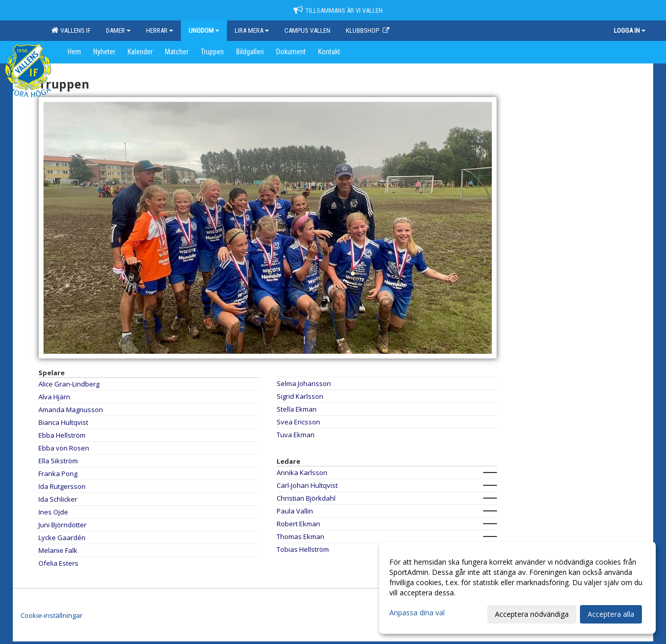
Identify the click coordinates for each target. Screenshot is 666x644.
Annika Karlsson (302, 473)
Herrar (160, 30)
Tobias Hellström (303, 549)
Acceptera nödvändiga (532, 614)
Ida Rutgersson (62, 486)
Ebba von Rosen (64, 448)
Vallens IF (71, 30)
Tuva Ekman (296, 435)
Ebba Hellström (62, 435)
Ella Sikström (58, 461)
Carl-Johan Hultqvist (307, 485)
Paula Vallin (295, 511)
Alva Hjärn (54, 397)
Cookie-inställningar (51, 615)
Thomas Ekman (300, 536)
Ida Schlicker (58, 499)
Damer (118, 30)
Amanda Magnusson (71, 410)
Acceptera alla (611, 614)
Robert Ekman (298, 524)
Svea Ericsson (298, 422)
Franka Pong (58, 474)
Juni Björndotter (63, 525)
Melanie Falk (58, 550)
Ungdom (204, 30)
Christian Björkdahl (306, 498)
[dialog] (517, 588)
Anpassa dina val (417, 613)
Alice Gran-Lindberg (69, 384)
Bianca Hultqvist (63, 422)
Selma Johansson (304, 383)
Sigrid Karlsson (300, 396)
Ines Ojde (53, 512)
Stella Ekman (297, 409)
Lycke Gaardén (62, 538)
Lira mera (252, 30)
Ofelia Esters (58, 563)
